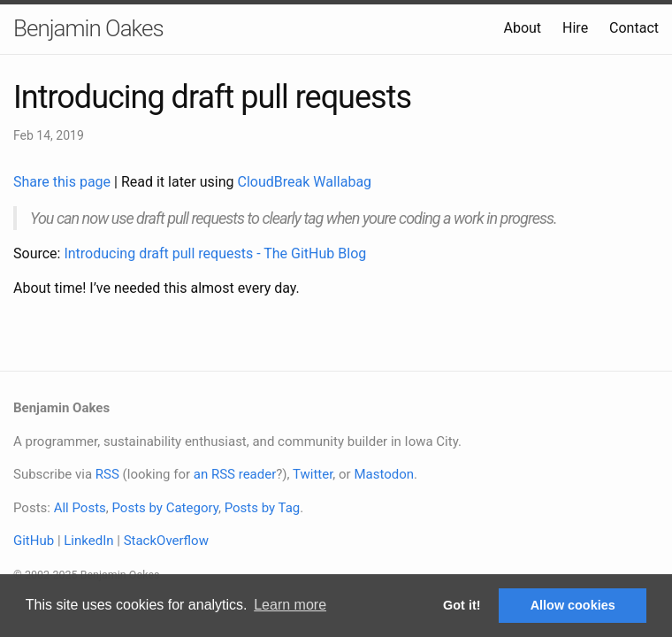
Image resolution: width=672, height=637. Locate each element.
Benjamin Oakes (88, 28)
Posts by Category (164, 508)
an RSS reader (235, 474)
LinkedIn (88, 541)
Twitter (313, 474)
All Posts (80, 508)
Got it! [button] (462, 605)
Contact (634, 28)
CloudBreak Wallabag (305, 182)
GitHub (34, 541)
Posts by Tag (263, 508)
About (522, 28)
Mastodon (384, 474)
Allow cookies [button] (573, 605)
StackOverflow (166, 541)
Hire (575, 28)
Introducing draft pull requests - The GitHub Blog (215, 253)
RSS (107, 474)
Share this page (64, 182)
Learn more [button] (290, 605)
